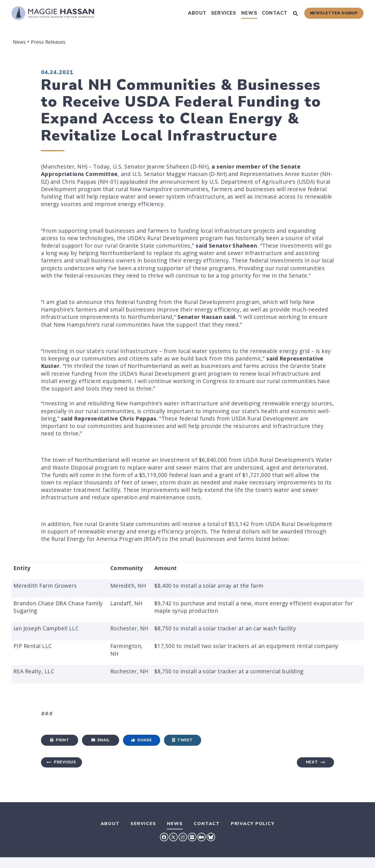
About (197, 13)
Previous (65, 762)
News (249, 13)
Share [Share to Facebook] (141, 740)
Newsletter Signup (334, 13)
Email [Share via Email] (101, 740)
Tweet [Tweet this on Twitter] (182, 740)
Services (224, 13)
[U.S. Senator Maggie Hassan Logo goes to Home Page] (53, 13)
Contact (275, 13)
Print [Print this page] (59, 740)
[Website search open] (295, 14)
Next (312, 762)
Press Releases (48, 42)
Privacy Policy (253, 824)
